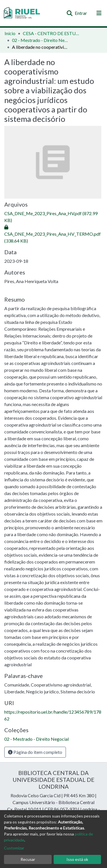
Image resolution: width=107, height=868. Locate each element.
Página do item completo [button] (35, 752)
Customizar (14, 848)
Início (10, 33)
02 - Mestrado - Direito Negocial (41, 40)
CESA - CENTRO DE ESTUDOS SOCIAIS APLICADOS (51, 33)
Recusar (28, 859)
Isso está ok (77, 859)
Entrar (81, 13)
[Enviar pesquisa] (69, 13)
